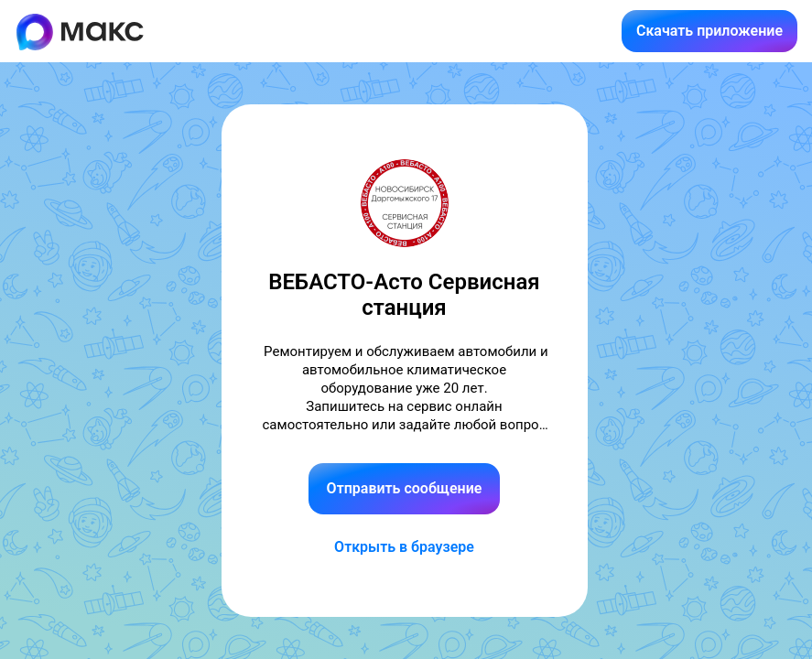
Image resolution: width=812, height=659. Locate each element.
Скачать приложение (709, 31)
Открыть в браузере (404, 547)
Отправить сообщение (405, 488)
